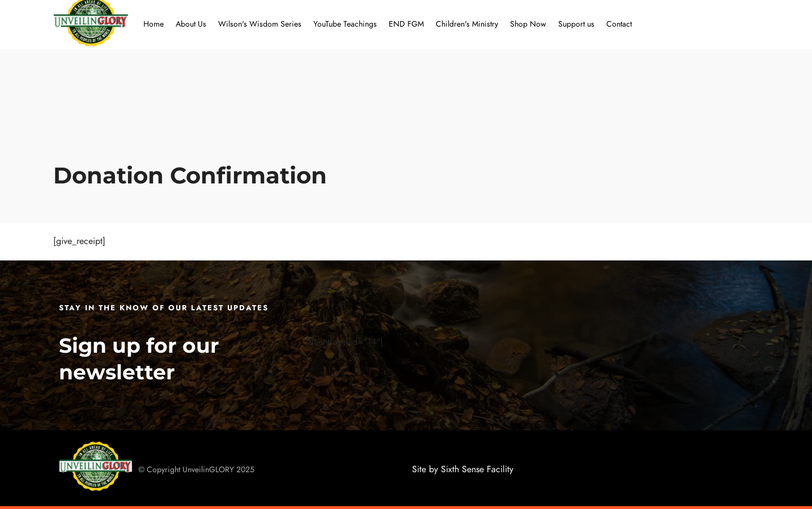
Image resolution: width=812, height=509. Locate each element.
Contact (619, 24)
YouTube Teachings (345, 24)
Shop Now (528, 24)
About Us (191, 24)
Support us (576, 24)
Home (154, 24)
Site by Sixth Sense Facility (463, 469)
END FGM (406, 24)
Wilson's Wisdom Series (260, 24)
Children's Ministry (467, 24)
